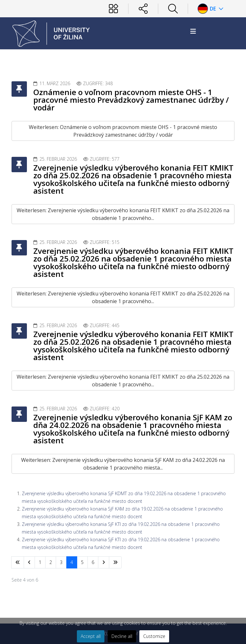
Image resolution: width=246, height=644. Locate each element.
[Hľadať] (173, 9)
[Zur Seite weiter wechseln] (104, 562)
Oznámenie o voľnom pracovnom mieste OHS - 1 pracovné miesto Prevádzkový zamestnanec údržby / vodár (131, 100)
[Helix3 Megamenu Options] (193, 31)
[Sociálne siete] (143, 9)
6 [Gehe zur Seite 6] (93, 562)
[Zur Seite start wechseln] (18, 562)
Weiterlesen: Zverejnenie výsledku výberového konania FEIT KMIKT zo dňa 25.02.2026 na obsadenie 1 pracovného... (123, 214)
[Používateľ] (113, 9)
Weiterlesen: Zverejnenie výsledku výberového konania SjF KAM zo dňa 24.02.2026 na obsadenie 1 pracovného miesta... (123, 464)
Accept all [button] (91, 636)
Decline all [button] (122, 636)
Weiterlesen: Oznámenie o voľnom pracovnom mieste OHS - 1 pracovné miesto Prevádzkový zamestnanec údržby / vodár (123, 131)
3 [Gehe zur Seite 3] (61, 562)
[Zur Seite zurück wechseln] (29, 562)
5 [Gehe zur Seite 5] (82, 562)
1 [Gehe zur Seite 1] (40, 562)
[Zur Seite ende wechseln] (115, 562)
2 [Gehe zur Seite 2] (51, 562)
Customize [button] (154, 636)
